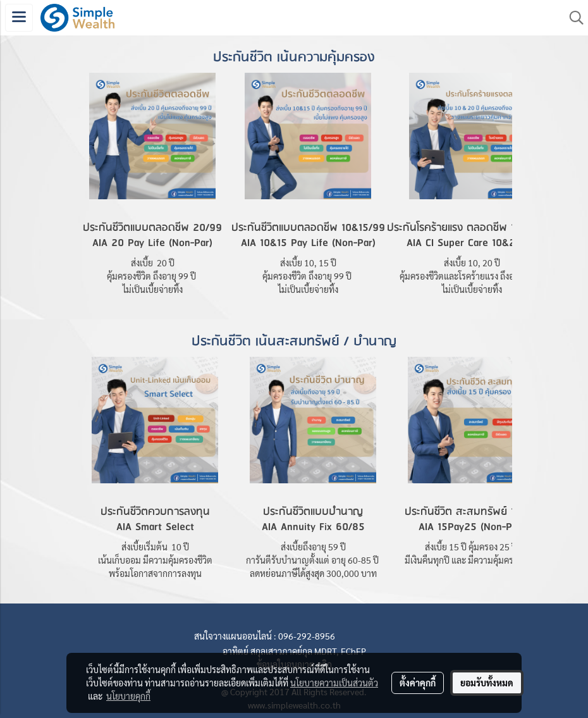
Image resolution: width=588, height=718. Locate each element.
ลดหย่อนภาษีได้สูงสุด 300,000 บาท (313, 573)
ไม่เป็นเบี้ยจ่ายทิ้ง (153, 289)
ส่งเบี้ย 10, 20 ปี (472, 263)
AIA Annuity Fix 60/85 (313, 527)
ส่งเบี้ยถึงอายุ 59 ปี (313, 547)
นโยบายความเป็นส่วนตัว (334, 683)
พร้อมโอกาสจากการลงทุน (155, 573)
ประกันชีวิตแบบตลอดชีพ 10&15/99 (308, 228)
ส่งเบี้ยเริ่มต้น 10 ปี (155, 547)
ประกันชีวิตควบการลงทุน (155, 512)
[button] (572, 18)
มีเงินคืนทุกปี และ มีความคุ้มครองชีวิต (471, 560)
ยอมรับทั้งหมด (487, 683)
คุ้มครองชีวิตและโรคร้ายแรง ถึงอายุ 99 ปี (472, 276)
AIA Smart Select (155, 527)
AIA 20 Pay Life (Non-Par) (152, 243)
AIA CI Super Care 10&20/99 (472, 243)
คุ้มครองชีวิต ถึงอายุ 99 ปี (152, 276)
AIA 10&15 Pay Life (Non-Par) (308, 243)
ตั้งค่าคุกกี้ (418, 683)
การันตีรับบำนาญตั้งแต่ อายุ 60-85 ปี (313, 560)
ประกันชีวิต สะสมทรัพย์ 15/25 (471, 512)
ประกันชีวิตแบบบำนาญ (313, 512)
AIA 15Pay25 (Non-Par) (471, 527)
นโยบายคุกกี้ (128, 696)
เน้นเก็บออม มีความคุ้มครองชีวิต (155, 560)
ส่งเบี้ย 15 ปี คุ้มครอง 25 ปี (471, 547)
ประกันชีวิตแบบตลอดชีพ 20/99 (152, 228)
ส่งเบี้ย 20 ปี (153, 263)
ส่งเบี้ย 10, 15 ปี (308, 263)
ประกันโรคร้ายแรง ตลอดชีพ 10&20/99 (472, 228)
